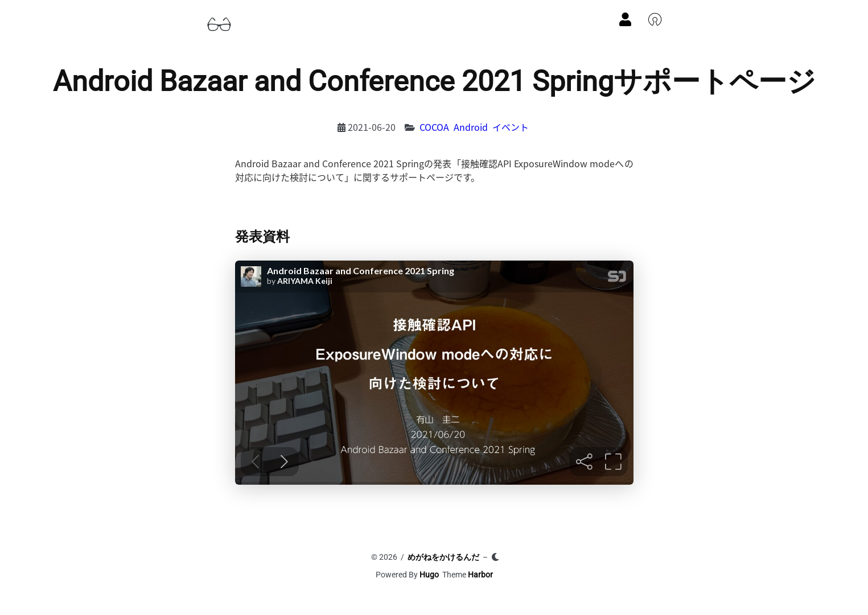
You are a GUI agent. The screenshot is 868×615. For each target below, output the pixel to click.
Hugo (429, 575)
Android (471, 127)
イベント (511, 127)
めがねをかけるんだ (443, 557)
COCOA (434, 127)
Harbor (480, 575)
